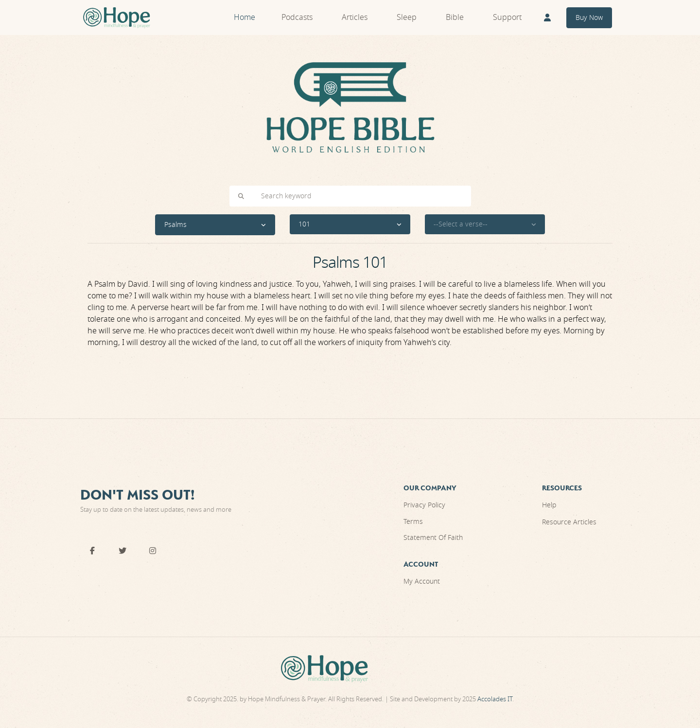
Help (549, 505)
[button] (215, 225)
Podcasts (297, 17)
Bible (455, 17)
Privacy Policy (424, 505)
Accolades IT (495, 699)
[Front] (117, 17)
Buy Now (589, 18)
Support (507, 17)
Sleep (407, 17)
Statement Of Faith (433, 538)
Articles (355, 17)
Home (245, 17)
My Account (422, 581)
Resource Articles (569, 522)
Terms (413, 522)
